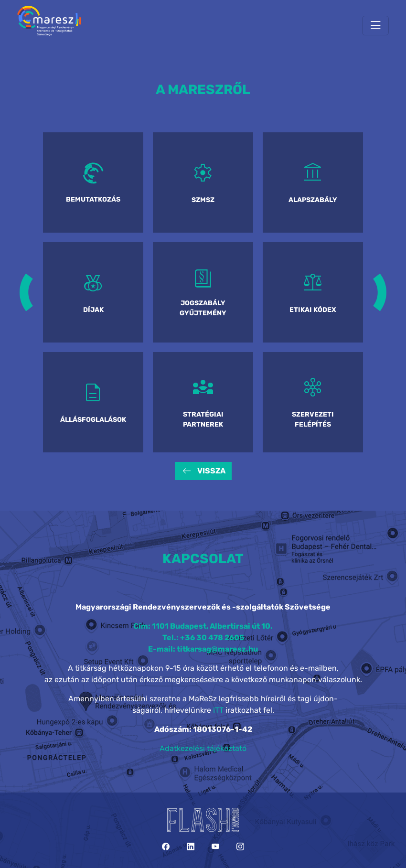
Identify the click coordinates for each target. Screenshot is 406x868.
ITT (218, 710)
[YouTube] (215, 847)
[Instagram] (240, 847)
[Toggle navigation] (375, 26)
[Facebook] (166, 847)
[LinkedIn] (191, 847)
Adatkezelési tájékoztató (203, 748)
